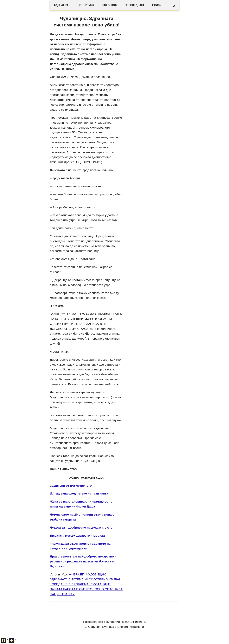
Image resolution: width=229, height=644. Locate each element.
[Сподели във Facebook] (5, 640)
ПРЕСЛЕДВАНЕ (135, 5)
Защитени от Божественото (71, 486)
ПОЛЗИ (157, 5)
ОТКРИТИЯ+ (109, 5)
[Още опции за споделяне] (12, 640)
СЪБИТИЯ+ (87, 5)
